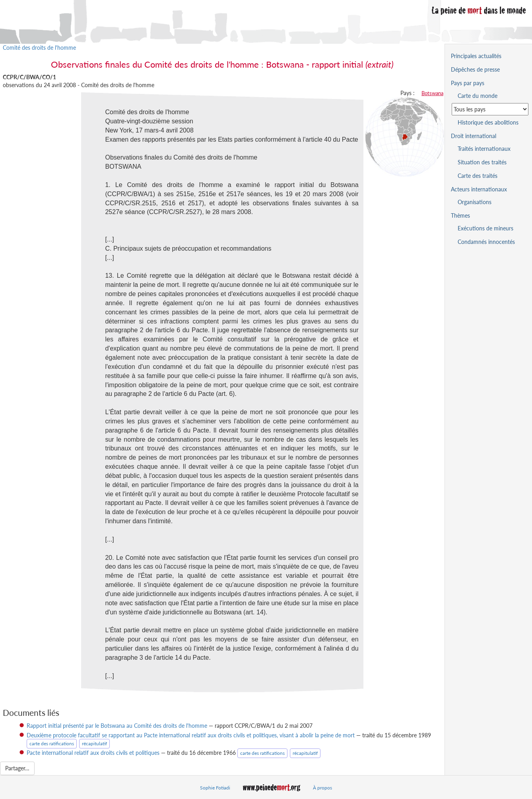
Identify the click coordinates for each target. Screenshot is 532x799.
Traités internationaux (484, 149)
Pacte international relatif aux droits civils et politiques (93, 753)
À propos (322, 788)
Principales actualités (476, 56)
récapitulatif (94, 743)
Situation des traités (482, 162)
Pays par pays (468, 83)
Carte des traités (478, 176)
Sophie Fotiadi (215, 788)
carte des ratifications (52, 743)
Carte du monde (478, 96)
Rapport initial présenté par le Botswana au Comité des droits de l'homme (117, 726)
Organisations (475, 202)
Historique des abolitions (488, 122)
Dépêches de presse (475, 69)
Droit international (474, 136)
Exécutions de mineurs (485, 228)
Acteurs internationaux (479, 189)
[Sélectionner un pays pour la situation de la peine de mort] (490, 109)
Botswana (432, 93)
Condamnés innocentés (486, 242)
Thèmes (460, 215)
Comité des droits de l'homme (39, 48)
